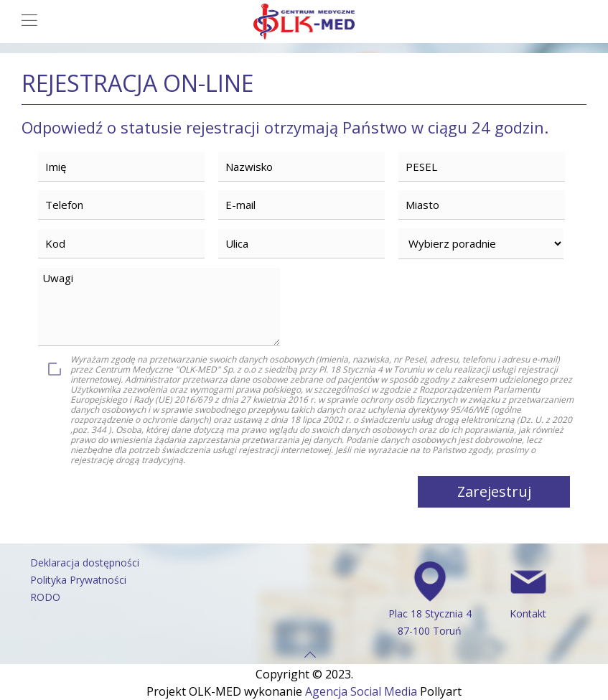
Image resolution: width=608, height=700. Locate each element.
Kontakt (528, 613)
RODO (45, 597)
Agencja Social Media (361, 691)
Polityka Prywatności (78, 580)
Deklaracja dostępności (85, 563)
